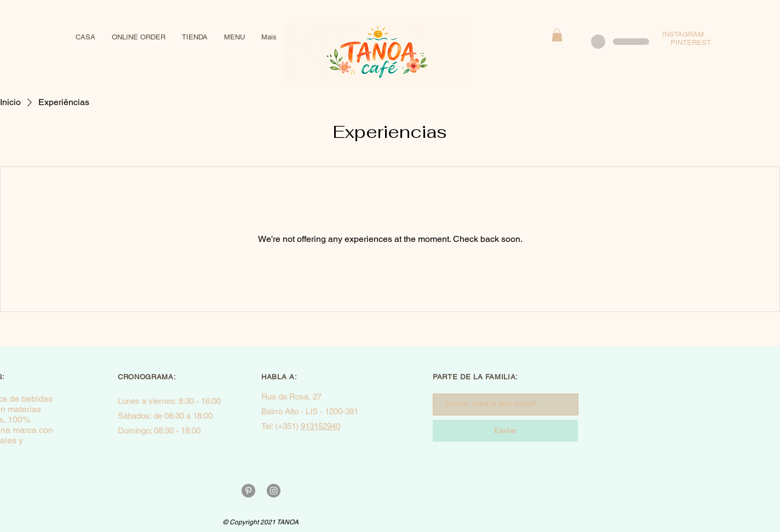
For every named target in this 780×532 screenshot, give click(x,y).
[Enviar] (505, 431)
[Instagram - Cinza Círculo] (274, 491)
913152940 (320, 426)
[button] (557, 35)
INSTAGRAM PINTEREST (691, 38)
